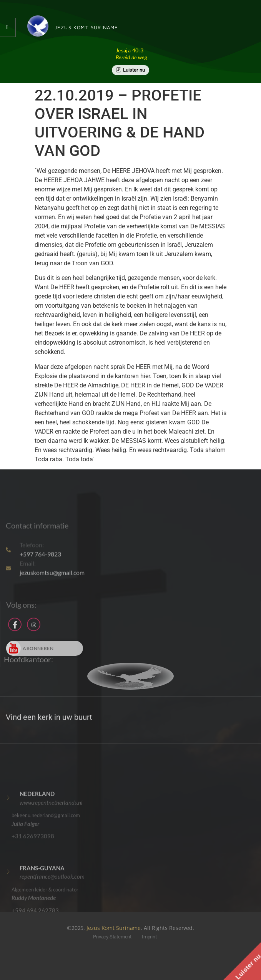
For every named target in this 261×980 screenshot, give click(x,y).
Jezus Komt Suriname (114, 928)
